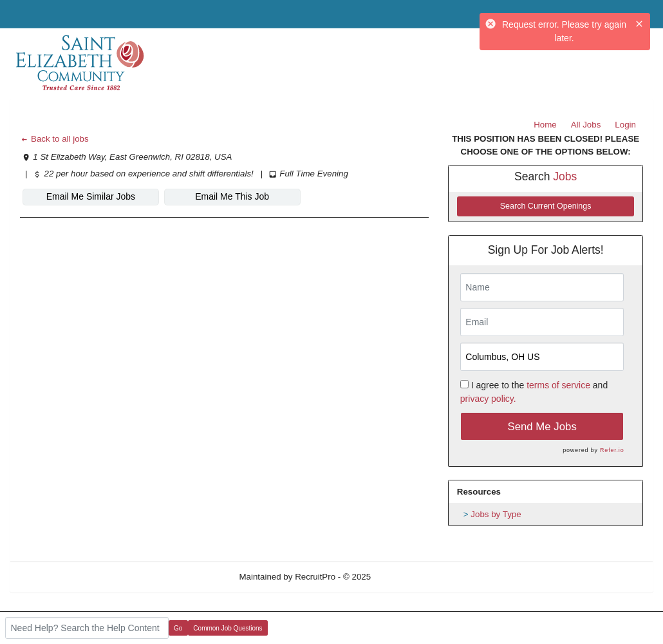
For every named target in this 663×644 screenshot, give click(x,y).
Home (545, 125)
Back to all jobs (54, 139)
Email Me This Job (232, 196)
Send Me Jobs (542, 427)
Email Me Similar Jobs (91, 196)
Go (178, 628)
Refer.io (612, 450)
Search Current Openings (546, 206)
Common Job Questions (228, 628)
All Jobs (586, 125)
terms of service (558, 385)
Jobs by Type (496, 514)
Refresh (409, 577)
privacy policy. (488, 399)
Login (625, 125)
